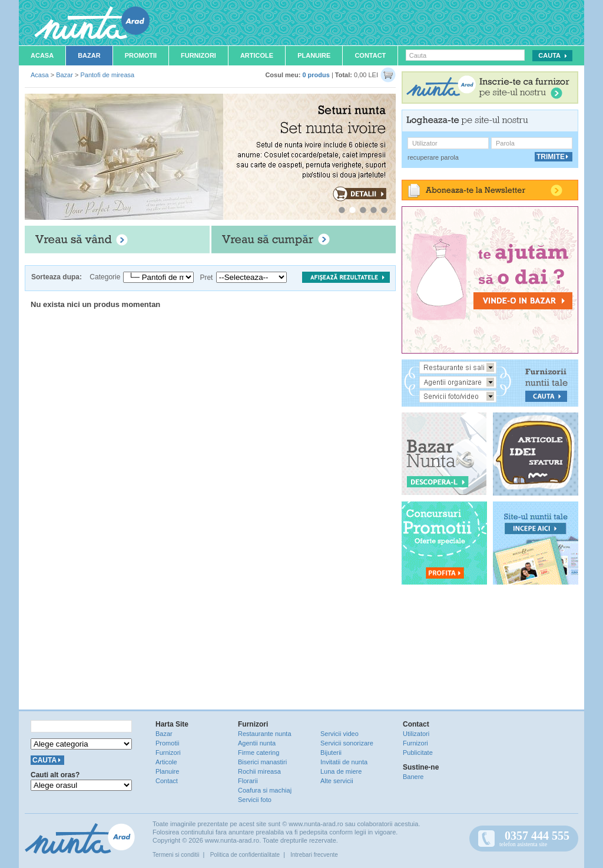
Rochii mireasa (259, 771)
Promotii (141, 55)
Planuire (314, 55)
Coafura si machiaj (265, 790)
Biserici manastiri (262, 762)
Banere (413, 777)
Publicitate (418, 753)
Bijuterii (331, 753)
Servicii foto (255, 800)
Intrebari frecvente (314, 855)
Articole (257, 55)
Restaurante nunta (265, 734)
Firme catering (259, 753)
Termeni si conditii (176, 855)
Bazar (89, 55)
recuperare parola (433, 157)
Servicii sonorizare (347, 743)
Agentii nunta (257, 743)
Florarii (248, 781)
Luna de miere (341, 771)
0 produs (316, 75)
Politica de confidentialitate (245, 855)
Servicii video (339, 734)
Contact (370, 55)
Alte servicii (337, 781)
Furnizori (198, 55)
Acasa (42, 55)
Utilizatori (416, 734)
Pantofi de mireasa (107, 75)
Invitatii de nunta (344, 762)
